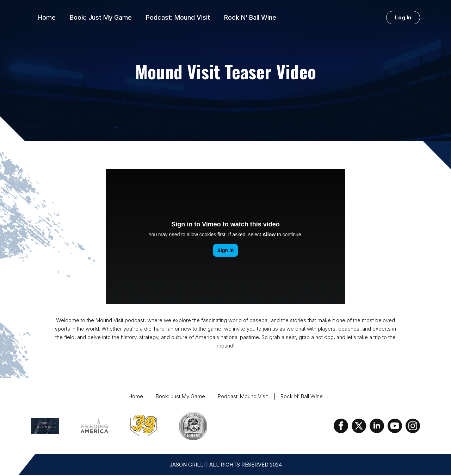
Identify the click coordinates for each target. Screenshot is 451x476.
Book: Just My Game (101, 17)
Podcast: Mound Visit (178, 17)
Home (47, 17)
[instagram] (413, 426)
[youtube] (395, 426)
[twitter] (359, 426)
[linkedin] (377, 426)
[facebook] (341, 426)
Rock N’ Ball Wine (250, 17)
